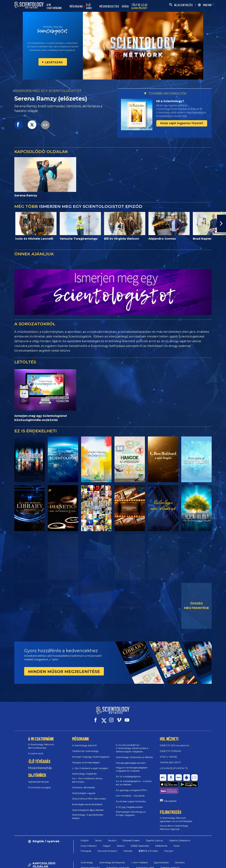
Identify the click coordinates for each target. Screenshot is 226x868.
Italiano (121, 831)
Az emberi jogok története (131, 798)
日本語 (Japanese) (140, 831)
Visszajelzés (170, 786)
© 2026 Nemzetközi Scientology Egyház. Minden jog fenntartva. (51, 863)
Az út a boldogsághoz (128, 773)
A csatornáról (36, 750)
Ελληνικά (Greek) (131, 826)
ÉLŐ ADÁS (89, 6)
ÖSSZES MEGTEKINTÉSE (197, 606)
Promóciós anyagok (39, 784)
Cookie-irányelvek (140, 863)
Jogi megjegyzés (199, 863)
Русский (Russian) (107, 836)
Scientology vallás (145, 853)
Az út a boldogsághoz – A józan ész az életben (134, 779)
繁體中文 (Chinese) (148, 836)
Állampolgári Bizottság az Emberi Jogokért (131, 810)
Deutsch (112, 826)
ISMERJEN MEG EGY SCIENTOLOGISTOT (48, 91)
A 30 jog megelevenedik (129, 803)
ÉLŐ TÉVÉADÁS (39, 758)
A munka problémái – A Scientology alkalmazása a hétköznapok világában (132, 745)
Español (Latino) (155, 826)
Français (169, 836)
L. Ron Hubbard (140, 848)
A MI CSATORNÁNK (54, 6)
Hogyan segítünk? (90, 853)
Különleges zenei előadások (87, 801)
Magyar (107, 831)
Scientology (87, 848)
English (85, 826)
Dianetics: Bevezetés (83, 784)
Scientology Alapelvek (84, 770)
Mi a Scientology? (170, 101)
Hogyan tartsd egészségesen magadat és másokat (132, 765)
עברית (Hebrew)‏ (89, 831)
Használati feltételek (112, 863)
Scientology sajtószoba (118, 853)
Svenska (128, 836)
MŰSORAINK (76, 6)
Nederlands (161, 831)
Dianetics (180, 848)
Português (86, 836)
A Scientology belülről (84, 742)
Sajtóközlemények (38, 778)
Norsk (177, 831)
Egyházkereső (161, 848)
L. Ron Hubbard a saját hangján (90, 764)
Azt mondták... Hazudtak (130, 792)
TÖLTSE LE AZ (139, 6)
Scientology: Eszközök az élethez (134, 754)
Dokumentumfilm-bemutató (89, 795)
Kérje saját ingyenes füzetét (182, 123)
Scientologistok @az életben (88, 806)
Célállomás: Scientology (85, 747)
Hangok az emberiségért (86, 759)
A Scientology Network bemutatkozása (41, 742)
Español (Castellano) (180, 826)
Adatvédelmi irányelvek (170, 863)
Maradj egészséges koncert (131, 759)
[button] (221, 224)
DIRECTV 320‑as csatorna (174, 742)
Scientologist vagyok (84, 789)
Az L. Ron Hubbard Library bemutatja (87, 776)
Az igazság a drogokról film (131, 786)
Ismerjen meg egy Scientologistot (91, 753)
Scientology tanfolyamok (112, 848)
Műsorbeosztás (40, 764)
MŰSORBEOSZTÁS (109, 6)
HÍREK (125, 6)
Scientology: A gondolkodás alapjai (88, 813)
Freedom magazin (170, 853)
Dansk (98, 826)
